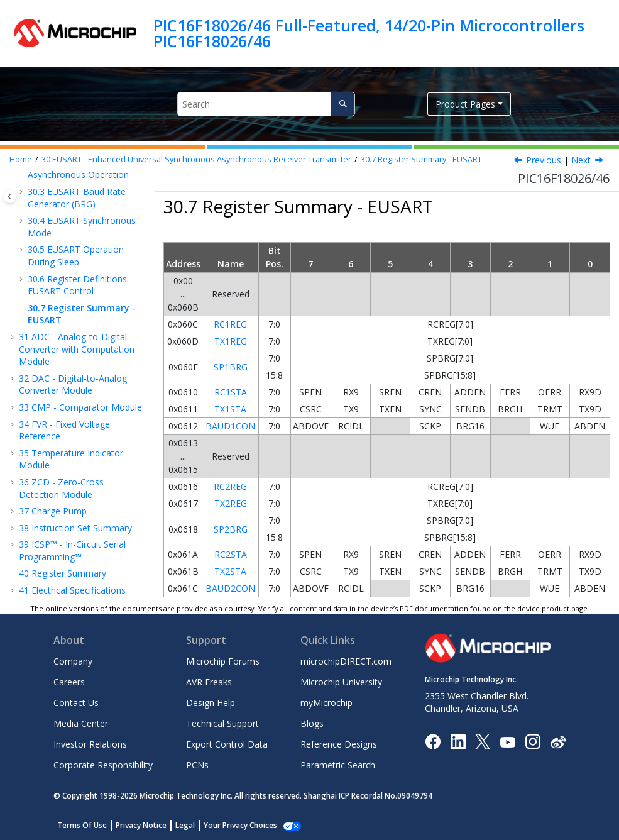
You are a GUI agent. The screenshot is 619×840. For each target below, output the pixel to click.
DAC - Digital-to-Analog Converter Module (73, 384)
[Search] (343, 104)
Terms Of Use (82, 825)
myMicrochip (326, 703)
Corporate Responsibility (103, 765)
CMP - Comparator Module (80, 407)
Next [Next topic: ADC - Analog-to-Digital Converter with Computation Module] (581, 160)
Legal (185, 825)
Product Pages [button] (465, 104)
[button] (23, 192)
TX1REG (231, 341)
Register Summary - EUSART (421, 159)
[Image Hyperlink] (507, 742)
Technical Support (222, 723)
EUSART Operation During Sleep (76, 256)
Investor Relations (90, 744)
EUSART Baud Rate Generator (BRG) (77, 198)
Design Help (211, 703)
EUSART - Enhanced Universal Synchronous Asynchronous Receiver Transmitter (196, 159)
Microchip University (341, 682)
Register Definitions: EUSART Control (78, 285)
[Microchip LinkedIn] (458, 741)
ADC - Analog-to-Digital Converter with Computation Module (77, 349)
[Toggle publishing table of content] (10, 196)
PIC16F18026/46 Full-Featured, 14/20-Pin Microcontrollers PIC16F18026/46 (369, 33)
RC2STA (231, 554)
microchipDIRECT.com (346, 661)
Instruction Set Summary (75, 528)
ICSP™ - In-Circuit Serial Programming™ (72, 550)
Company (73, 661)
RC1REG (230, 324)
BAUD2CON (230, 588)
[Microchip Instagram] (533, 741)
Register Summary (63, 573)
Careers (69, 682)
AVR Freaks (209, 682)
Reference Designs (339, 744)
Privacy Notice (141, 825)
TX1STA (230, 409)
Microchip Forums (223, 661)
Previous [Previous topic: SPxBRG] (544, 160)
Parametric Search (338, 765)
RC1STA (231, 392)
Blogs (312, 723)
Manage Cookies (233, 825)
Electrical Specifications (72, 590)
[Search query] (266, 104)
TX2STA (230, 571)
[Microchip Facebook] (433, 741)
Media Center (81, 723)
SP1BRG (231, 367)
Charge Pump (53, 511)
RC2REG (230, 486)
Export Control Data (227, 744)
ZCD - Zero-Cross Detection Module (61, 488)
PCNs (197, 765)
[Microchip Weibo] (558, 742)
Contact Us (76, 703)
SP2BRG (231, 529)
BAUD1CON (230, 426)
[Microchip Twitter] (483, 741)
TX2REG (231, 503)
